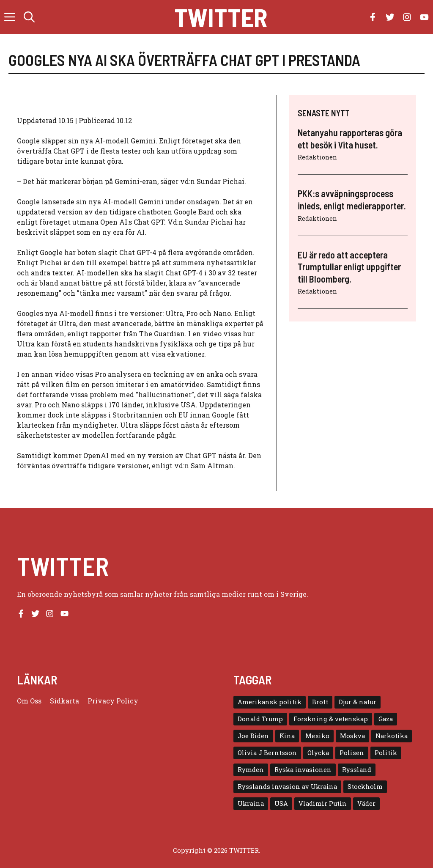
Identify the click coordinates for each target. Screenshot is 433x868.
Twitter (221, 17)
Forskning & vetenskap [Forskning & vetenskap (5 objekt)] (331, 719)
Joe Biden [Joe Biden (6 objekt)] (253, 736)
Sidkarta (64, 701)
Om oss (29, 701)
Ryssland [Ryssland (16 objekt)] (357, 770)
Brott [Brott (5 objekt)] (320, 702)
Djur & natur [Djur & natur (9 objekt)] (358, 702)
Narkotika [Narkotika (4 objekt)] (392, 736)
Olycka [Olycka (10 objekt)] (318, 753)
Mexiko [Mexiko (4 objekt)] (317, 736)
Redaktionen (317, 157)
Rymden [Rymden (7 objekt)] (251, 770)
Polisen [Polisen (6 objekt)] (352, 753)
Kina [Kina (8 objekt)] (287, 736)
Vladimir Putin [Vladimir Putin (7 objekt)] (323, 803)
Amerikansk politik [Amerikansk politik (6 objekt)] (270, 702)
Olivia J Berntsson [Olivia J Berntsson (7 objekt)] (267, 753)
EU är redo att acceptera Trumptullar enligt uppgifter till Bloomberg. (349, 267)
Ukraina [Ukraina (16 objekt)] (251, 803)
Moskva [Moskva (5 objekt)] (352, 736)
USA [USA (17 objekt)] (281, 803)
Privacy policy (113, 701)
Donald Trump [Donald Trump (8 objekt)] (260, 719)
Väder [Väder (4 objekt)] (366, 803)
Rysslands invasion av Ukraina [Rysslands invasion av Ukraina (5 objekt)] (287, 787)
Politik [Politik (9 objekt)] (386, 753)
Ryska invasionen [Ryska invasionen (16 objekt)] (303, 770)
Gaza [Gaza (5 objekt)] (386, 719)
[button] (29, 17)
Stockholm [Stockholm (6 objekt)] (365, 787)
